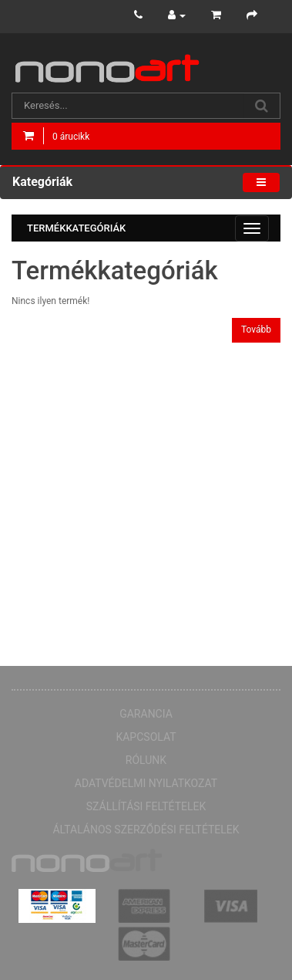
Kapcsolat (146, 737)
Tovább (256, 329)
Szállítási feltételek (146, 806)
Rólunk (146, 760)
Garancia (146, 714)
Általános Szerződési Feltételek (146, 830)
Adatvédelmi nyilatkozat (146, 783)
